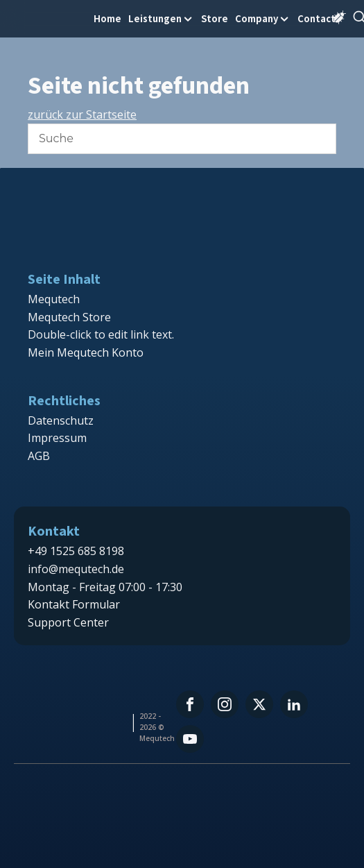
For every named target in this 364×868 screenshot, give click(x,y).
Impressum (57, 438)
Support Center (68, 622)
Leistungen (161, 18)
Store (215, 18)
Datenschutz (61, 420)
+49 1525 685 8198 (76, 551)
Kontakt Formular (74, 604)
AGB (39, 456)
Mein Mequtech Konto (86, 352)
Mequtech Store (69, 317)
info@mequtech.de (76, 569)
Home (107, 18)
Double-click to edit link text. (101, 334)
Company (263, 18)
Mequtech (54, 299)
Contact (317, 18)
